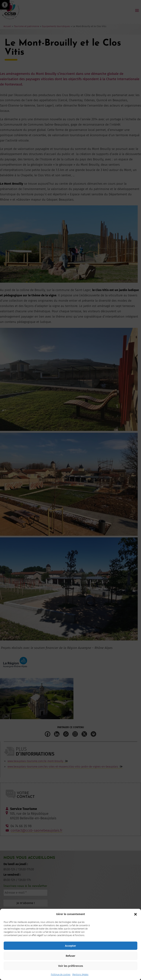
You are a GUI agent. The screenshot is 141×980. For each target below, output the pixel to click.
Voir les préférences (71, 966)
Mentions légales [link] (80, 975)
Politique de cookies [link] (61, 975)
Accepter (70, 946)
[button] (135, 914)
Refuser (70, 956)
